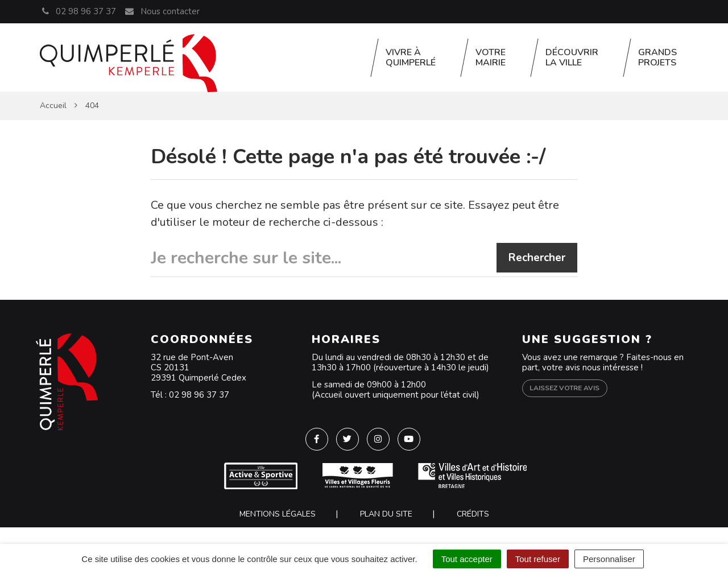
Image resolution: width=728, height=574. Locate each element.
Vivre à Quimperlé (411, 57)
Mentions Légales (278, 514)
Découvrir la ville (572, 57)
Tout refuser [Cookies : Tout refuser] (538, 559)
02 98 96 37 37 (199, 395)
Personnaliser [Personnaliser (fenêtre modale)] (609, 559)
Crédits (473, 514)
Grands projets (657, 57)
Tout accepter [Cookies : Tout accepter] (467, 559)
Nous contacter (162, 11)
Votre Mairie (491, 57)
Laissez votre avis (564, 388)
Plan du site (386, 514)
